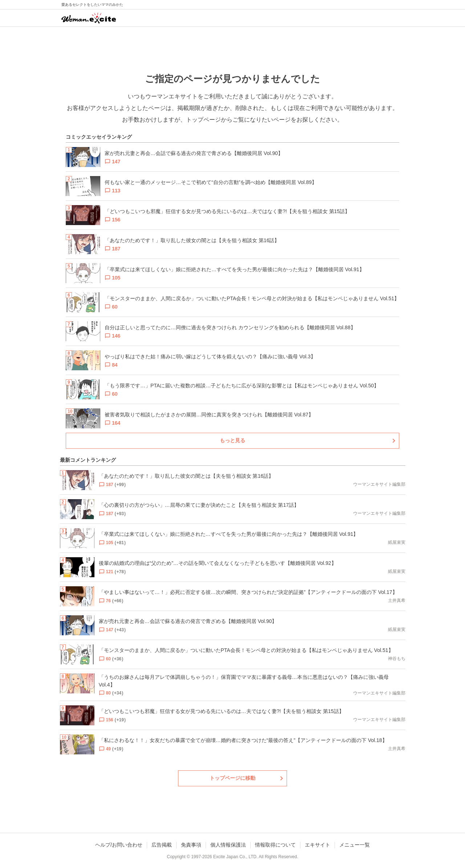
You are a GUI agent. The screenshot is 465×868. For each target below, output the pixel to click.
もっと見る (232, 440)
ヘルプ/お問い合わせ (119, 845)
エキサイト (318, 845)
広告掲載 (162, 845)
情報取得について (275, 845)
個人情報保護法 (228, 845)
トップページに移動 (232, 778)
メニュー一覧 (355, 845)
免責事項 (191, 845)
